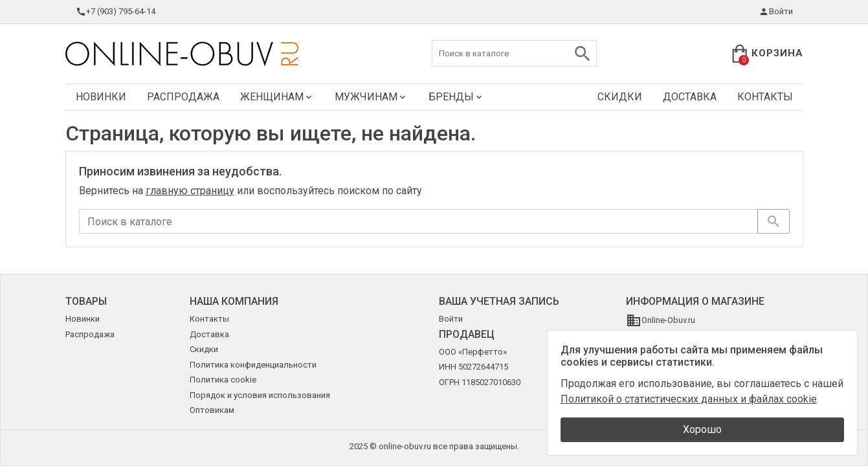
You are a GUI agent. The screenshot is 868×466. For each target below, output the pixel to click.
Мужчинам (371, 97)
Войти (776, 12)
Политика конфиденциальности (253, 365)
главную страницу (190, 191)
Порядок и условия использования (260, 395)
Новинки (101, 97)
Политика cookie (223, 380)
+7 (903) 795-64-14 (116, 12)
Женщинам (277, 97)
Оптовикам (212, 410)
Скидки (620, 97)
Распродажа (183, 97)
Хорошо (702, 429)
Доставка (690, 97)
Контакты (765, 97)
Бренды (456, 97)
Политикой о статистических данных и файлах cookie (689, 399)
